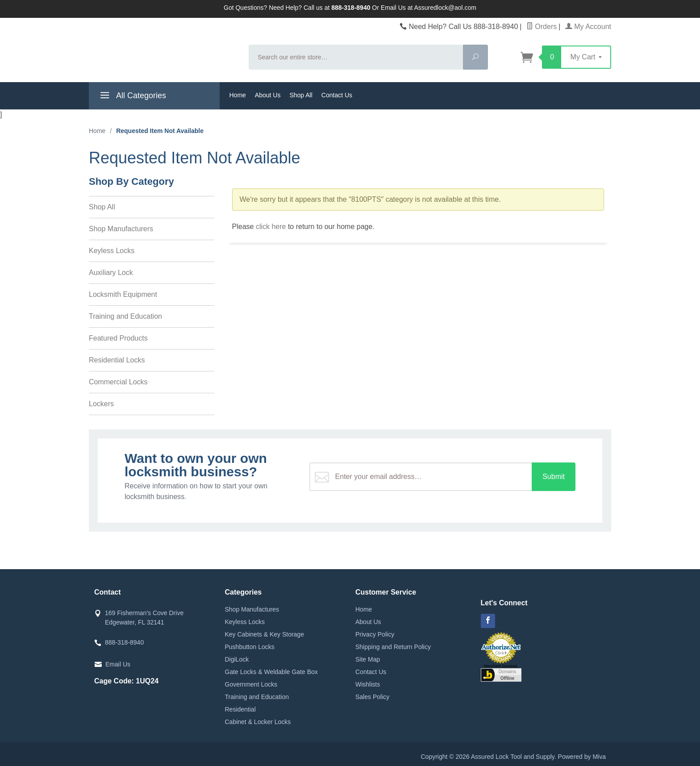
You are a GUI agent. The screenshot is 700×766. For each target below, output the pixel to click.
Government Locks (251, 684)
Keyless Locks (112, 251)
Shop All (301, 95)
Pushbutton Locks (250, 647)
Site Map (368, 659)
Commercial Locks (118, 382)
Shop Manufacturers (121, 229)
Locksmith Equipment (123, 294)
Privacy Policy (375, 634)
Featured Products (118, 338)
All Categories (132, 97)
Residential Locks (117, 360)
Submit (554, 477)
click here (271, 227)
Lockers (101, 404)
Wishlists (368, 684)
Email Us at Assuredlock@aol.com (429, 8)
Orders (542, 27)
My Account (588, 27)
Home (238, 95)
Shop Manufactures (252, 609)
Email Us (118, 664)
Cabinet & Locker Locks (258, 722)
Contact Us (337, 95)
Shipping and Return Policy (393, 647)
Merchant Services (501, 666)
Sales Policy (372, 697)
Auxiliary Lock (111, 273)
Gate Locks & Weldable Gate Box (271, 672)
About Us (268, 95)
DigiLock (237, 659)
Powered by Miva (582, 757)
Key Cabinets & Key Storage (265, 634)
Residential (240, 709)
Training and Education (125, 316)
